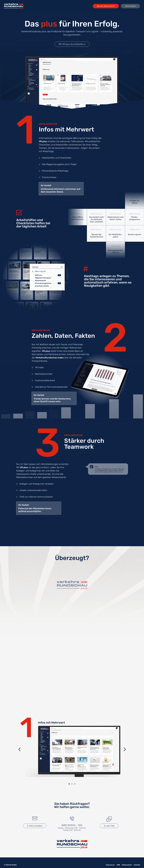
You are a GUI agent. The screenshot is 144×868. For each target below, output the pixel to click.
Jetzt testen (130, 6)
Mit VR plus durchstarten (72, 44)
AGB (118, 865)
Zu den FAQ (109, 826)
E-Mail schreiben (35, 826)
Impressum (110, 865)
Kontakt (137, 865)
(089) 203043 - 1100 (72, 825)
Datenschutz (127, 865)
